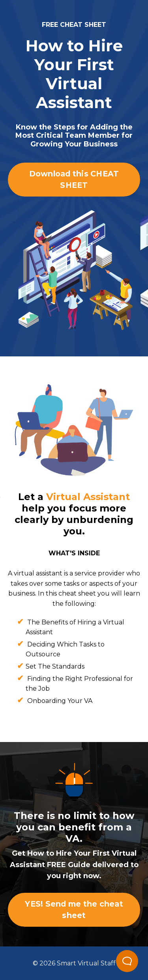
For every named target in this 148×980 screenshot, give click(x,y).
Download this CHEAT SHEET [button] (74, 179)
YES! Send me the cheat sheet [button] (74, 910)
